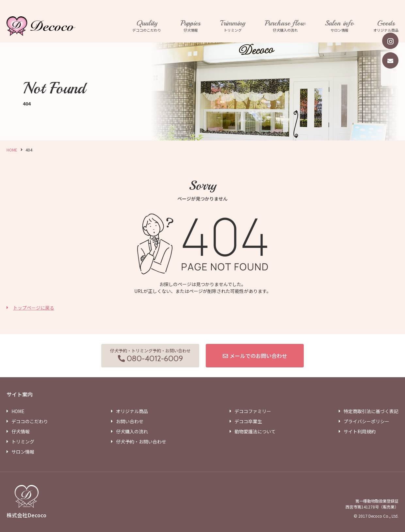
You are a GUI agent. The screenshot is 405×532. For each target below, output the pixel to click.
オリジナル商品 (386, 26)
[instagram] (390, 41)
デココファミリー (253, 411)
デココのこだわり (147, 26)
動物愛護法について (255, 431)
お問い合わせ (130, 421)
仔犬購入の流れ (285, 26)
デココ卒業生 (248, 421)
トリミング (233, 26)
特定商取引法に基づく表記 (371, 411)
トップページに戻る (34, 308)
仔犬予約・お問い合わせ (141, 442)
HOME (12, 150)
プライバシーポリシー (366, 421)
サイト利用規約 (360, 431)
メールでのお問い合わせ (258, 356)
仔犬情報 (191, 26)
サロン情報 (339, 26)
